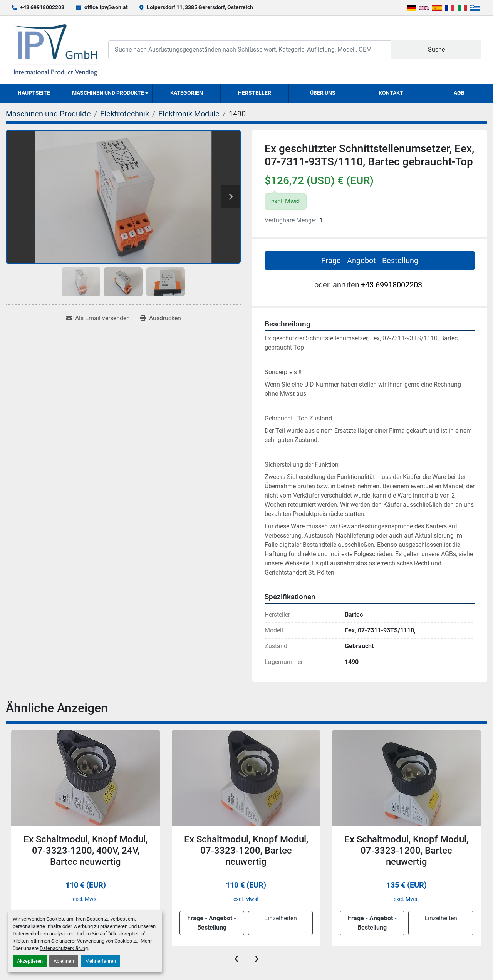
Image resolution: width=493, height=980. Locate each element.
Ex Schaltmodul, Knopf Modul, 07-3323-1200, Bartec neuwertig (246, 851)
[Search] (250, 50)
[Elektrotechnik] (125, 114)
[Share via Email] (98, 318)
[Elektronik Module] (189, 114)
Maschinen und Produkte (108, 93)
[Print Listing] (160, 318)
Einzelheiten (281, 918)
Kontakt (391, 93)
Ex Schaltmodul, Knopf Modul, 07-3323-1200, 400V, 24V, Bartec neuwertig (86, 851)
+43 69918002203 (42, 7)
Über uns (323, 93)
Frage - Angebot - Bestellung (370, 261)
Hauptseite (34, 93)
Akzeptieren (30, 961)
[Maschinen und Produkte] (48, 114)
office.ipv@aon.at (106, 7)
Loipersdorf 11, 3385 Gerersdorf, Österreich (200, 7)
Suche (436, 50)
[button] (110, 93)
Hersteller (255, 93)
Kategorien (187, 93)
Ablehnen (64, 961)
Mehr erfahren (101, 961)
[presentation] (236, 958)
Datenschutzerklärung (64, 948)
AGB (459, 93)
